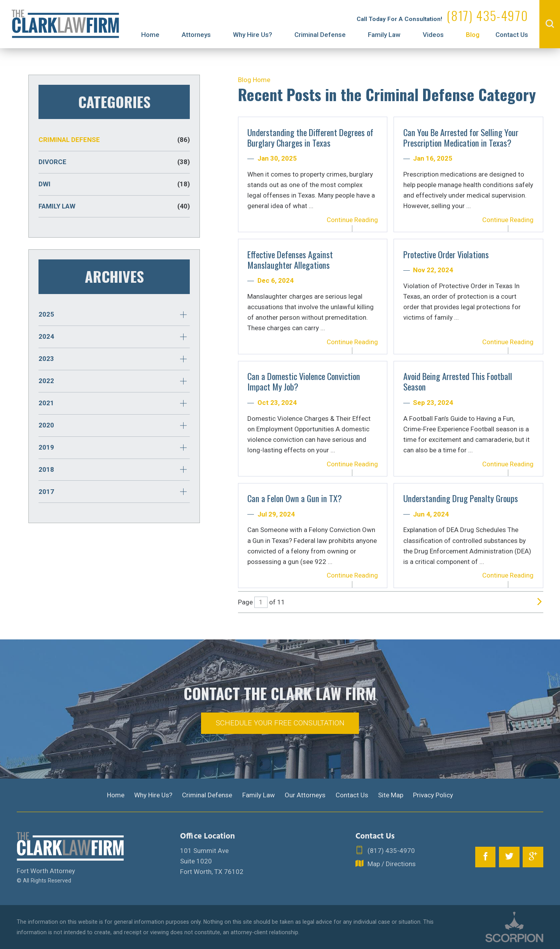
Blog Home (254, 80)
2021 (46, 403)
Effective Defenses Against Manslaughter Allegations (290, 260)
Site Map (391, 795)
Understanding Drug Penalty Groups (461, 498)
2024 (46, 336)
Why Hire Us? (253, 35)
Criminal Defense (320, 35)
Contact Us (512, 35)
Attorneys (196, 35)
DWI (114, 184)
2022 (46, 381)
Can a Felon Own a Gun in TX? (295, 498)
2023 (46, 359)
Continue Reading (352, 220)
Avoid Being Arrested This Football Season (458, 381)
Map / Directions (386, 864)
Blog (473, 35)
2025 (46, 314)
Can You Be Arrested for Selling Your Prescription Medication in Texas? (461, 137)
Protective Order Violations (446, 254)
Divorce (114, 162)
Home (150, 35)
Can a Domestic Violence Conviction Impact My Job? (304, 381)
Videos (433, 35)
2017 (46, 492)
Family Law (384, 35)
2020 (46, 425)
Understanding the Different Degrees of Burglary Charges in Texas (310, 137)
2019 (46, 447)
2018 (46, 469)
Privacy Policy (433, 795)
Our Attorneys (305, 795)
